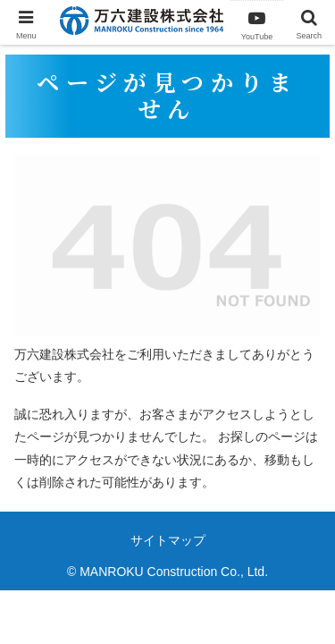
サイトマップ (168, 540)
